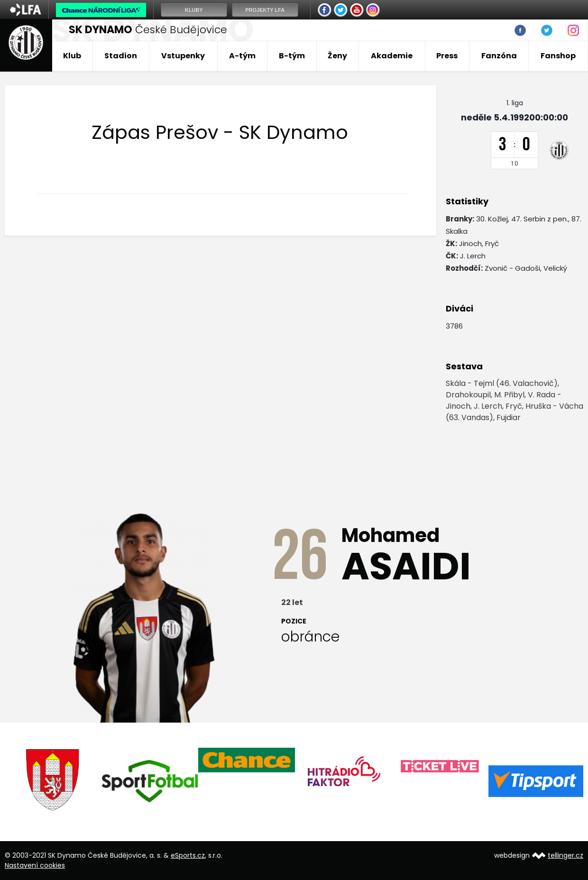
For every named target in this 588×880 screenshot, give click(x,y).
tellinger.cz (565, 855)
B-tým (292, 56)
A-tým (242, 56)
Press (447, 56)
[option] (53, 780)
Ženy (337, 56)
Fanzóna (499, 56)
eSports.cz (188, 855)
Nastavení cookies (35, 865)
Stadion (121, 56)
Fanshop (558, 56)
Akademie (392, 56)
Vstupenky (183, 56)
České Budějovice (148, 30)
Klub (72, 56)
